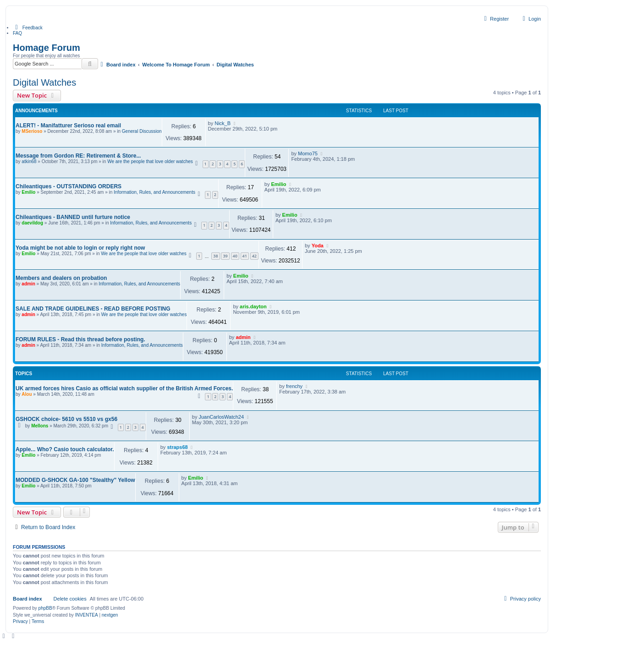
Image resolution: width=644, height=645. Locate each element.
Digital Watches (44, 82)
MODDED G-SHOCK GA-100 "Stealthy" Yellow (75, 480)
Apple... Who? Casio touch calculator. (65, 449)
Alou (27, 394)
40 (235, 256)
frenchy (294, 386)
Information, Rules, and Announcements (154, 192)
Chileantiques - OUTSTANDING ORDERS (69, 186)
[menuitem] (28, 27)
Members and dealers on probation (61, 278)
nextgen (110, 615)
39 (225, 256)
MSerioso (32, 131)
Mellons (40, 426)
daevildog (32, 223)
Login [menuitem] (531, 19)
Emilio (28, 192)
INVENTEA (87, 615)
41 (245, 256)
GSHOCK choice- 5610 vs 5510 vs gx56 (66, 419)
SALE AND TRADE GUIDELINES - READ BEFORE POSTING (93, 309)
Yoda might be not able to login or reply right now (80, 248)
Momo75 (308, 153)
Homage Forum (47, 48)
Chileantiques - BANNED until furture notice (73, 217)
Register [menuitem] (495, 19)
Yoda (318, 246)
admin (28, 284)
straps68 (177, 447)
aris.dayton (253, 306)
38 (215, 256)
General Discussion (142, 131)
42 (254, 256)
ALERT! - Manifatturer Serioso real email (68, 126)
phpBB (45, 608)
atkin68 (29, 161)
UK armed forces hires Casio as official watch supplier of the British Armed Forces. (124, 388)
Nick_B (223, 123)
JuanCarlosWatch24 (221, 417)
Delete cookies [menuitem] (70, 599)
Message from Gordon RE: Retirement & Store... (78, 156)
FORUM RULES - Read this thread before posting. (80, 339)
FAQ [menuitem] (17, 33)
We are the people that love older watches (150, 161)
